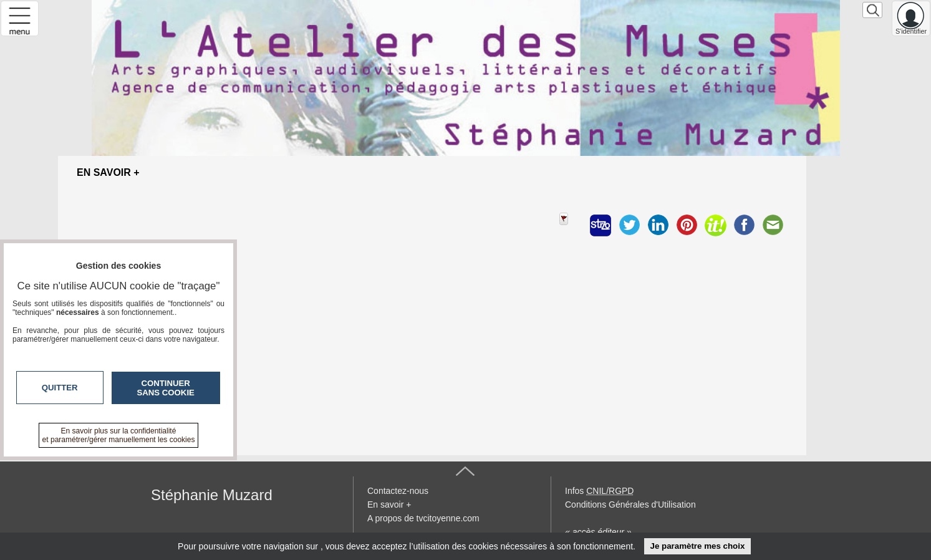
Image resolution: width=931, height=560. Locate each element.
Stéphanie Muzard (212, 495)
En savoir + (389, 504)
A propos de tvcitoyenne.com (423, 518)
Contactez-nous (398, 491)
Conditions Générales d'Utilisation (630, 504)
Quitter (60, 388)
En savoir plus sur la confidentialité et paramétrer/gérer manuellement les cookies (119, 435)
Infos (599, 491)
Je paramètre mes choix (697, 546)
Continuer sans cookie (166, 388)
